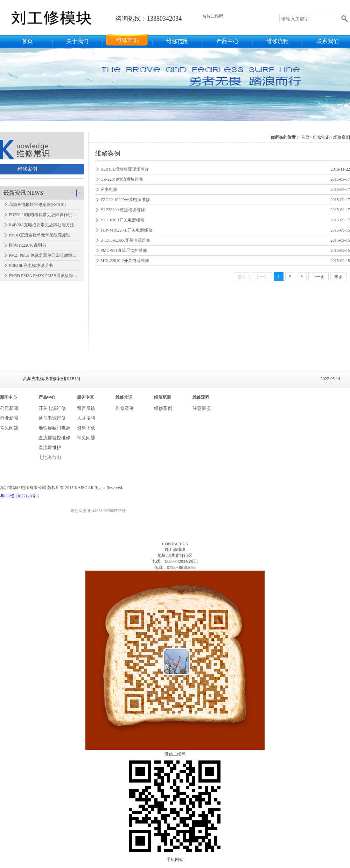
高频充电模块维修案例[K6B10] (37, 205)
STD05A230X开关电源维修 (125, 240)
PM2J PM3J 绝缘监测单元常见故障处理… (47, 255)
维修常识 (127, 40)
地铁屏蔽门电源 (54, 428)
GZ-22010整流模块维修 (122, 179)
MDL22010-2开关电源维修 (125, 261)
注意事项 (202, 408)
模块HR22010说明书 (27, 245)
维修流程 (278, 41)
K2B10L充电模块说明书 (31, 266)
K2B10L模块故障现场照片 (125, 169)
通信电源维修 (52, 418)
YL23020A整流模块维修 (123, 210)
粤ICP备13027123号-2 (20, 496)
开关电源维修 (52, 408)
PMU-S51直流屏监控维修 (124, 250)
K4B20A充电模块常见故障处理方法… (44, 225)
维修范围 (177, 41)
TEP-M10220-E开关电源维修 (127, 230)
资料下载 (86, 428)
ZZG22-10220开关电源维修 (125, 200)
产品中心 (227, 41)
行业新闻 (9, 418)
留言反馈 (86, 408)
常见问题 (9, 428)
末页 (338, 277)
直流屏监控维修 (54, 438)
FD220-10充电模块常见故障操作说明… (45, 215)
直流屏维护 (50, 447)
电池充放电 (50, 457)
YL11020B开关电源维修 (122, 220)
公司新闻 (9, 408)
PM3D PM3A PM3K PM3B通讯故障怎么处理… (51, 276)
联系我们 (328, 41)
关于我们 (77, 41)
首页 (27, 41)
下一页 (318, 277)
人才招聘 (86, 418)
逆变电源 (109, 190)
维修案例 (27, 169)
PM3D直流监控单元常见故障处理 (40, 235)
